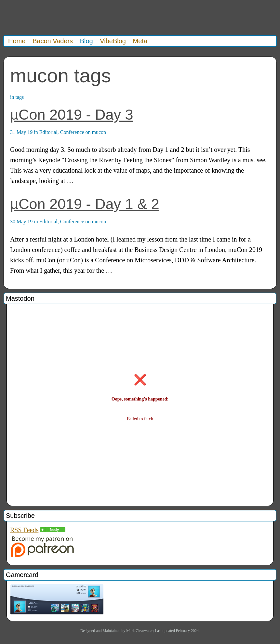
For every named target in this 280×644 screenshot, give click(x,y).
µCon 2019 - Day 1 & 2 (85, 204)
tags (20, 97)
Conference (72, 132)
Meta (140, 41)
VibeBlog (113, 41)
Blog (87, 41)
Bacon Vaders (53, 41)
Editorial (48, 132)
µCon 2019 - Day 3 (72, 115)
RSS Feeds (24, 530)
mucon (99, 132)
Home (17, 41)
